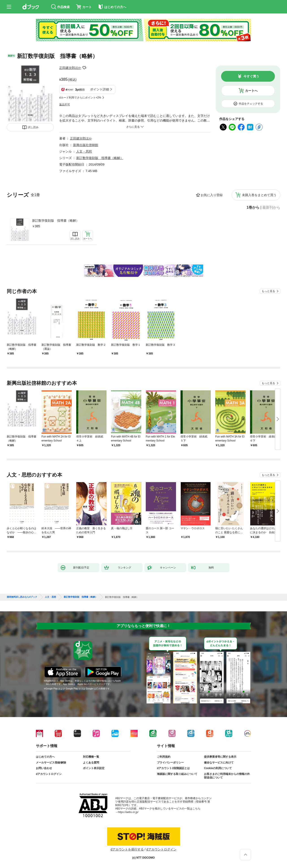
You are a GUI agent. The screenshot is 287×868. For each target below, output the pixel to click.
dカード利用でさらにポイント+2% (80, 98)
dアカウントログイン (49, 774)
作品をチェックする (251, 104)
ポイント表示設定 (94, 768)
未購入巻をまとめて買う (259, 195)
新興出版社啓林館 (86, 145)
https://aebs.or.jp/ (128, 812)
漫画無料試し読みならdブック (22, 597)
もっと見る (268, 291)
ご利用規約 (164, 757)
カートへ (251, 91)
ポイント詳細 (100, 89)
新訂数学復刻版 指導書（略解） (56, 221)
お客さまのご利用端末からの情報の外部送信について (227, 776)
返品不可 (65, 105)
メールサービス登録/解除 (51, 763)
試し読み (33, 127)
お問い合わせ (44, 768)
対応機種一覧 (91, 757)
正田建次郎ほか (70, 68)
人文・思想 (84, 151)
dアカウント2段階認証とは (173, 768)
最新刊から (271, 208)
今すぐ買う (251, 76)
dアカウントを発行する (127, 849)
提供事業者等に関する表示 (220, 757)
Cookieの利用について (218, 768)
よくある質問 (91, 763)
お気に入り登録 (212, 195)
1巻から (253, 208)
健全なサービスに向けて (219, 763)
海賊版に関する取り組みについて (177, 774)
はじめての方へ (45, 757)
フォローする (84, 68)
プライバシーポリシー (170, 763)
